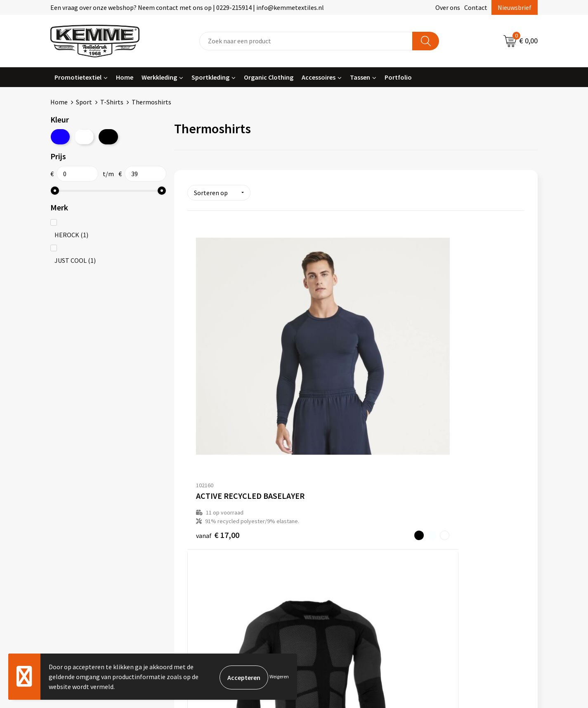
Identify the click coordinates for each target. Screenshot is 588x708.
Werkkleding (159, 77)
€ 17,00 (218, 383)
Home (125, 77)
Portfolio (398, 77)
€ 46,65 (330, 383)
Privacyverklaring (450, 508)
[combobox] (306, 41)
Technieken (200, 533)
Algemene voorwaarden (458, 483)
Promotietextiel (78, 77)
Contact (476, 7)
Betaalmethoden (328, 496)
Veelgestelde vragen (212, 508)
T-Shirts (112, 102)
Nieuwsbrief (515, 7)
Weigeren (279, 676)
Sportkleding (210, 77)
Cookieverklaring (449, 496)
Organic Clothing (269, 77)
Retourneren (322, 508)
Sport (84, 102)
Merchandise (201, 546)
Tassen (360, 77)
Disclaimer (440, 521)
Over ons (448, 7)
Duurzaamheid (204, 521)
